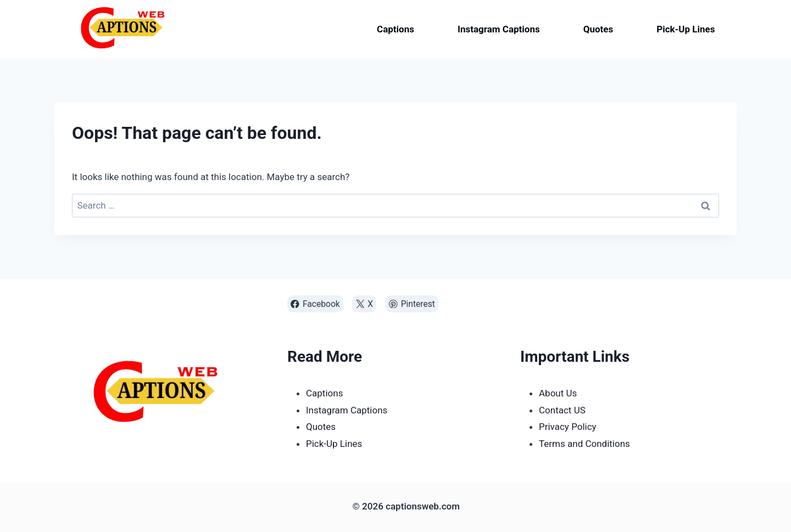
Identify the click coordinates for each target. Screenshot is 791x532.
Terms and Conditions (584, 444)
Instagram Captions (499, 29)
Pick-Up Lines (686, 29)
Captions (396, 29)
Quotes (598, 29)
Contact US (562, 410)
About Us (558, 393)
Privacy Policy (568, 427)
